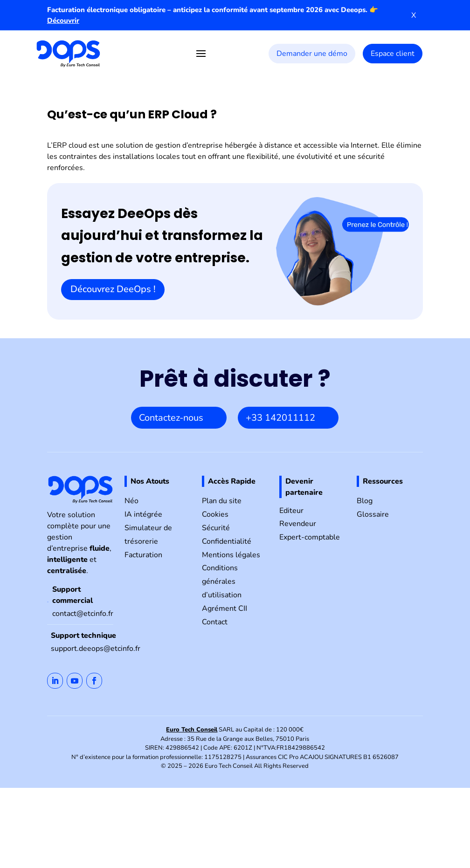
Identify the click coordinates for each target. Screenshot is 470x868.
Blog (365, 501)
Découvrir (63, 21)
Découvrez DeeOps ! (113, 289)
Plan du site (222, 501)
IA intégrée (143, 514)
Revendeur (298, 524)
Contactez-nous (171, 418)
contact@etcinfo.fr (83, 614)
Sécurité (216, 528)
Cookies (215, 514)
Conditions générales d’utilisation (222, 581)
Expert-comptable (310, 537)
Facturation (143, 555)
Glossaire (373, 514)
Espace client (393, 54)
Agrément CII (225, 608)
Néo (131, 501)
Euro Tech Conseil (192, 730)
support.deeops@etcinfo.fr (96, 649)
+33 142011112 (280, 418)
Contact (215, 622)
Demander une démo (312, 54)
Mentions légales (231, 555)
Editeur (291, 511)
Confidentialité (227, 541)
